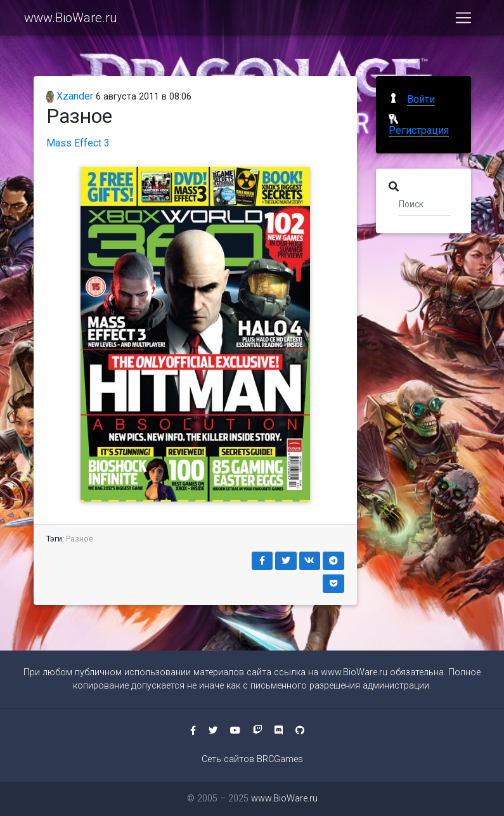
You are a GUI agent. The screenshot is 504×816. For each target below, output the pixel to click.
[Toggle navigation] (463, 20)
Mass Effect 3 (78, 143)
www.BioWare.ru (71, 20)
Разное (80, 539)
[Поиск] (425, 204)
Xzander (70, 96)
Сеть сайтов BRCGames (252, 759)
